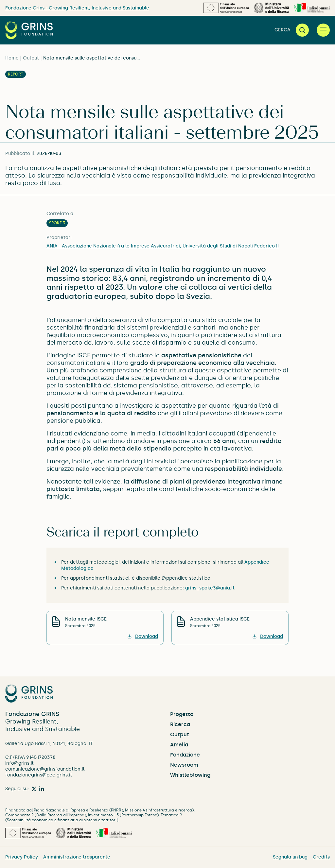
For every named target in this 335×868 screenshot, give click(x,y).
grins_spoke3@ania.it (210, 588)
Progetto (182, 714)
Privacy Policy (22, 857)
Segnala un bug (290, 857)
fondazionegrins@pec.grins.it (39, 775)
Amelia (179, 745)
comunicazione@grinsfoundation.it (45, 769)
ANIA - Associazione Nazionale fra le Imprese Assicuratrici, (114, 246)
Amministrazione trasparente (77, 857)
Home (12, 58)
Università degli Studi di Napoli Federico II (231, 246)
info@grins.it (19, 763)
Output (31, 58)
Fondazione (185, 755)
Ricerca (180, 724)
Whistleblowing (190, 775)
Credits (321, 857)
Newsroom (184, 765)
